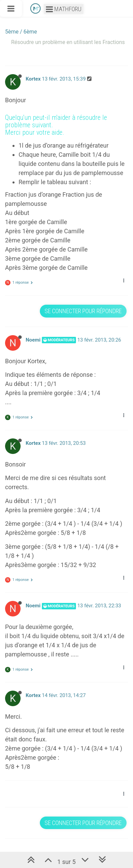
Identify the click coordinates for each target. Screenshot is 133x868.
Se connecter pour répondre (83, 311)
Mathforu (64, 9)
